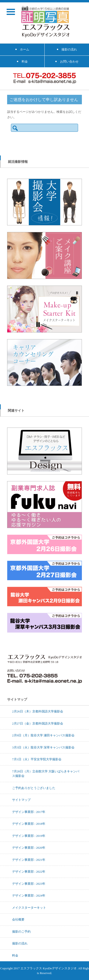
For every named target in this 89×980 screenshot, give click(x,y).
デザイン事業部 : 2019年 (29, 836)
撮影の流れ (20, 943)
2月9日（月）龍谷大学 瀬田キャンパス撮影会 (43, 735)
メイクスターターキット (29, 907)
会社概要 (18, 919)
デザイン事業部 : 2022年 (29, 871)
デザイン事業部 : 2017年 (29, 812)
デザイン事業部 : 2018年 (29, 824)
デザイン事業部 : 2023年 (29, 884)
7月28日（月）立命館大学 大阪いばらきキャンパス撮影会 (46, 774)
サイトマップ (21, 800)
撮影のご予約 (21, 931)
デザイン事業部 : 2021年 (29, 860)
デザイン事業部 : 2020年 (29, 848)
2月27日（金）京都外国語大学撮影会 (38, 723)
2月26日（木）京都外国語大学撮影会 (38, 711)
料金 (15, 955)
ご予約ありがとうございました (34, 788)
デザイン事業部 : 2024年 (29, 895)
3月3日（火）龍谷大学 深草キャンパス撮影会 (43, 747)
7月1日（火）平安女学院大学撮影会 (37, 759)
